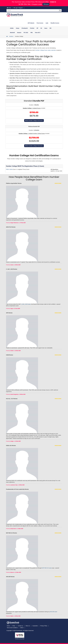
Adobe (12, 28)
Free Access (40, 23)
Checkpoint (25, 28)
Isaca (46, 28)
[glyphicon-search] (60, 11)
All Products (31, 23)
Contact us (20, 626)
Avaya (18, 28)
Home (9, 8)
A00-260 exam (53, 612)
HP (37, 28)
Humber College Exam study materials (46, 50)
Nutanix (19, 33)
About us (28, 626)
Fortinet (32, 28)
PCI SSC (26, 33)
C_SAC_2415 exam (26, 304)
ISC (51, 28)
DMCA (22, 628)
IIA (41, 28)
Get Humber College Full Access (34, 121)
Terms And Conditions (12, 628)
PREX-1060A (10, 169)
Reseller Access (55, 23)
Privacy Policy (44, 626)
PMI (32, 33)
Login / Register (18, 8)
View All (38, 33)
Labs (47, 23)
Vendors (11, 36)
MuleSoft (12, 33)
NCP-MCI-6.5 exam (47, 568)
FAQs (14, 626)
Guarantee (35, 626)
